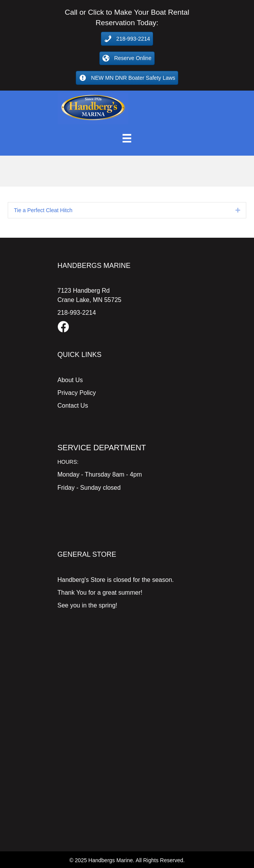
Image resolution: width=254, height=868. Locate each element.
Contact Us (73, 406)
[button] (238, 210)
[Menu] (127, 138)
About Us (70, 380)
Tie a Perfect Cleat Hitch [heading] (43, 210)
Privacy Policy (77, 393)
